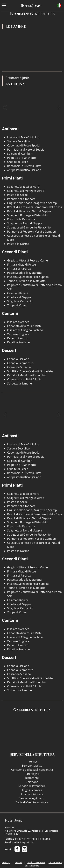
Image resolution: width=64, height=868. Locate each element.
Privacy (6, 862)
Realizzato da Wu (36, 862)
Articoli (19, 862)
